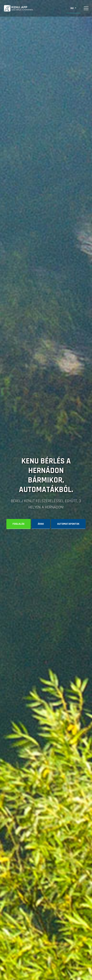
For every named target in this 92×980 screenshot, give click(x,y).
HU (72, 8)
